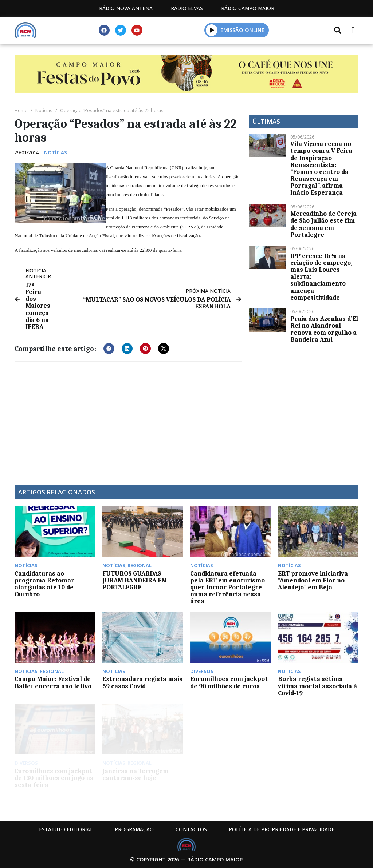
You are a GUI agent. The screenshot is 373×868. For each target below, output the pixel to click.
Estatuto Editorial (66, 829)
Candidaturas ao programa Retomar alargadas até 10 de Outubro (44, 584)
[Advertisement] (128, 420)
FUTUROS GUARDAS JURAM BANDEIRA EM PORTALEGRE (135, 580)
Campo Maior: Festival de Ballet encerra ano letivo (53, 682)
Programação (134, 829)
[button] (212, 30)
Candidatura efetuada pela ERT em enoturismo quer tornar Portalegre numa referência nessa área (227, 587)
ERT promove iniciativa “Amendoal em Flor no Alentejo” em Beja (313, 580)
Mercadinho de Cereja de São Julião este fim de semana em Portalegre (323, 224)
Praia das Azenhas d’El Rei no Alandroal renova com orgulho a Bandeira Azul (324, 329)
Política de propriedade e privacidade (282, 829)
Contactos (191, 829)
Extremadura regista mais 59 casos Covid (142, 682)
